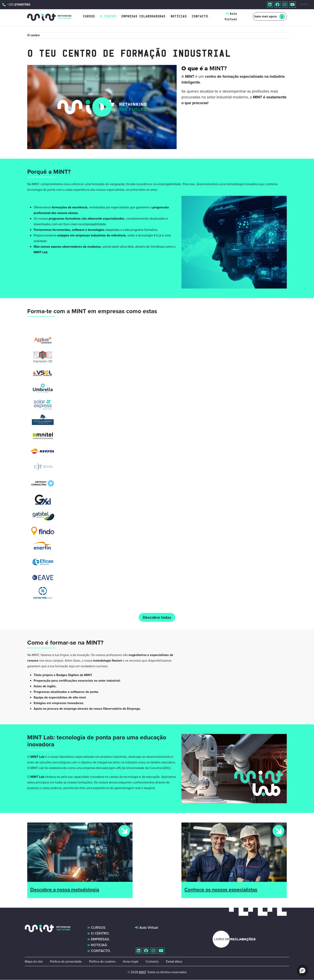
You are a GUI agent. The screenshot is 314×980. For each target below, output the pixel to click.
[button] (302, 970)
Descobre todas (157, 617)
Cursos (89, 16)
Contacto (200, 16)
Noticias (99, 945)
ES (301, 5)
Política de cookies (102, 961)
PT (307, 5)
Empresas (100, 939)
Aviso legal (130, 961)
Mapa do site (34, 961)
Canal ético (174, 961)
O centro (100, 933)
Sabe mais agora (265, 16)
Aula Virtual (149, 928)
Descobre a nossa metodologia (65, 890)
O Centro (108, 16)
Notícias (179, 16)
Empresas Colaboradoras (143, 16)
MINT (143, 972)
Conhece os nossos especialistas (221, 890)
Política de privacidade (66, 961)
